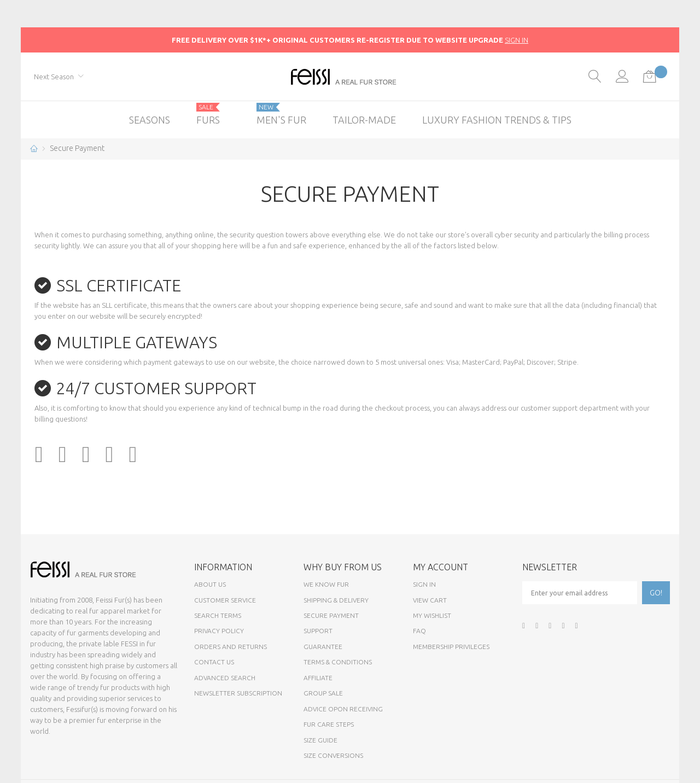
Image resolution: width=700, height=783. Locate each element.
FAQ (419, 631)
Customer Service (225, 600)
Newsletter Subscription (238, 693)
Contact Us (214, 662)
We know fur (326, 584)
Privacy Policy (219, 631)
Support (318, 631)
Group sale (323, 693)
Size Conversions (333, 755)
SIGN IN (517, 40)
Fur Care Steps (329, 724)
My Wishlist (432, 615)
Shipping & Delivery (336, 600)
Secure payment (331, 615)
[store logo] (350, 77)
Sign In (424, 584)
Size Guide (320, 740)
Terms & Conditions (338, 662)
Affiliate (318, 678)
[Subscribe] (656, 593)
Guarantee (323, 647)
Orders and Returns (231, 647)
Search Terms (218, 615)
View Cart (430, 600)
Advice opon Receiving (343, 709)
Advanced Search (225, 678)
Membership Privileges (451, 647)
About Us (210, 584)
